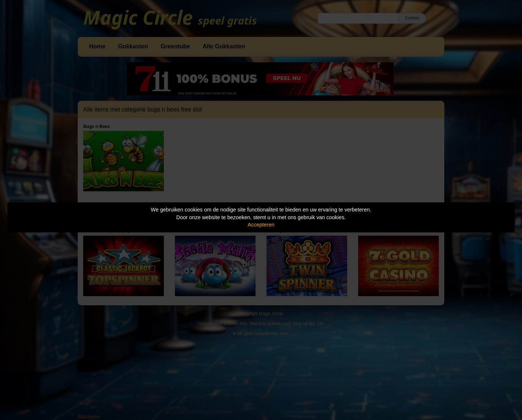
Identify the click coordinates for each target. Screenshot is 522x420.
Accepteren (261, 225)
